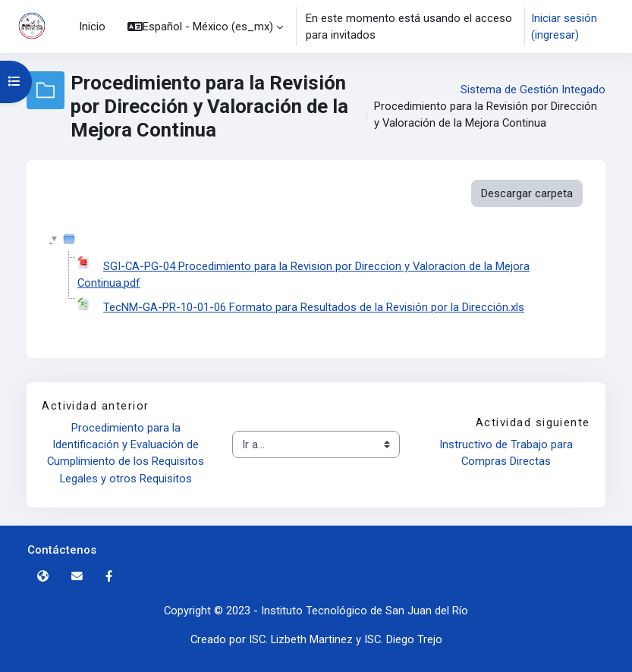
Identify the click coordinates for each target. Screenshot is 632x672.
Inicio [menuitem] (92, 27)
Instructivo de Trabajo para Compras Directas (508, 453)
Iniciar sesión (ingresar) (564, 27)
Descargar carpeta (527, 193)
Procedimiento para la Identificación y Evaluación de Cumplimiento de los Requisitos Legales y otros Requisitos (127, 453)
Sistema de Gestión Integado (533, 89)
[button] (205, 27)
